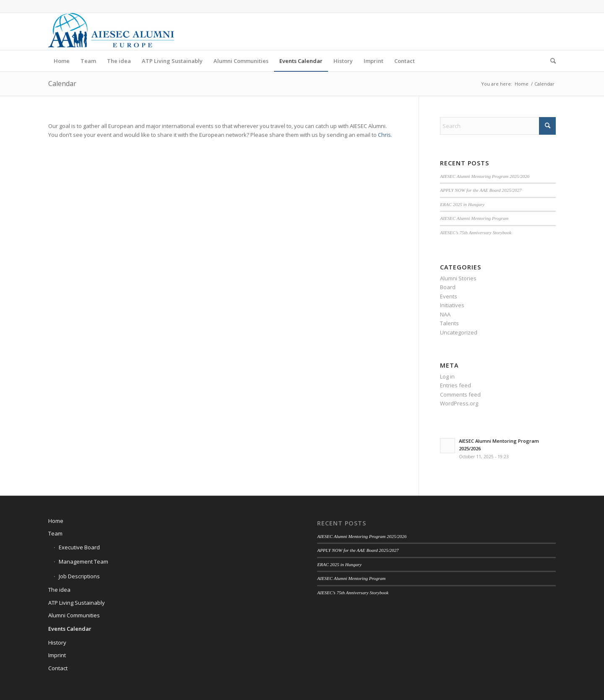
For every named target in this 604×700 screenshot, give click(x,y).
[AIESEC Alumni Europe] (111, 31)
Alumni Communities (74, 615)
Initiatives (452, 305)
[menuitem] (62, 61)
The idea (59, 590)
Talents (449, 323)
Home (56, 521)
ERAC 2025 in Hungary (462, 204)
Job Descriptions (79, 576)
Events (449, 296)
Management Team (83, 562)
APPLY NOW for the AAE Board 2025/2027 (481, 190)
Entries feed (456, 385)
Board (448, 287)
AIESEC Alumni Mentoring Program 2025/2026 (485, 176)
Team (55, 533)
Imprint (57, 655)
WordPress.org (459, 403)
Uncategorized (459, 332)
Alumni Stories (458, 278)
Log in (447, 376)
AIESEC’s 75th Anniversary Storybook (476, 232)
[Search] (550, 61)
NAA (445, 314)
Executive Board (79, 547)
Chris (384, 135)
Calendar (62, 84)
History (57, 643)
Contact (58, 668)
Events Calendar (70, 629)
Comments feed (460, 394)
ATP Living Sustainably (77, 603)
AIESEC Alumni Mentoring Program (474, 218)
